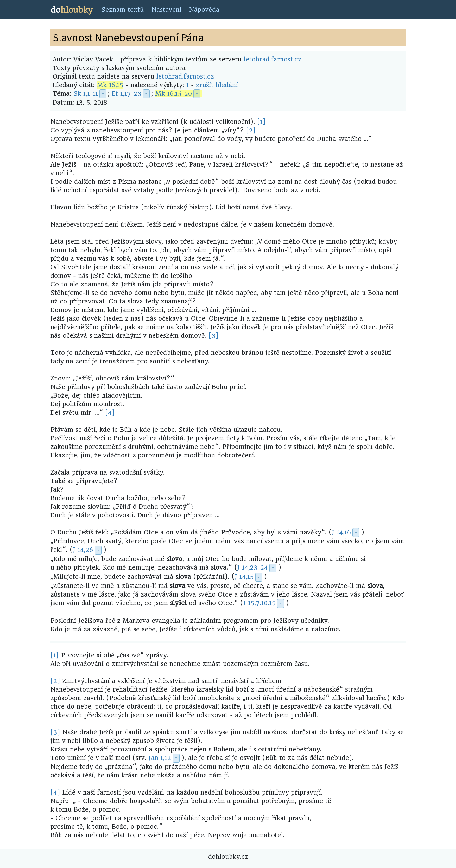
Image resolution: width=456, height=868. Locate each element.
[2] (251, 130)
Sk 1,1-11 (86, 94)
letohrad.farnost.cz (273, 59)
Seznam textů (123, 10)
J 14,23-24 (253, 568)
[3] (214, 336)
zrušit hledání (217, 85)
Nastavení (166, 10)
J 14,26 (83, 550)
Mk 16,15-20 (174, 94)
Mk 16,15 (110, 85)
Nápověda (204, 10)
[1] (261, 122)
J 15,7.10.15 (259, 603)
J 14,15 (244, 577)
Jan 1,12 (160, 758)
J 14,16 (341, 532)
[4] (110, 413)
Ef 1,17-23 (127, 94)
